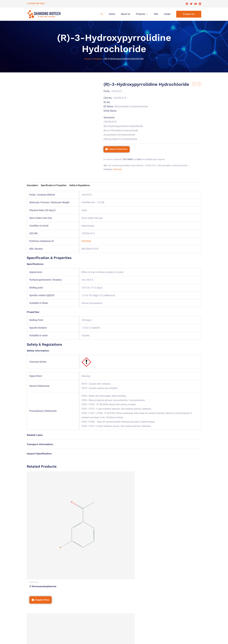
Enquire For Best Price (119, 149)
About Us (130, 14)
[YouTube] (196, 4)
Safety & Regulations (82, 186)
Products (143, 14)
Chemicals (118, 170)
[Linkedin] (187, 4)
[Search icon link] (108, 14)
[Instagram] (200, 4)
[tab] (33, 186)
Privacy (131, 639)
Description (33, 186)
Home (117, 14)
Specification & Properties (55, 186)
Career (168, 14)
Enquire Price (42, 535)
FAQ (158, 14)
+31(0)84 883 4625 (36, 3)
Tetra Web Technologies (189, 639)
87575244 (87, 242)
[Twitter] (191, 4)
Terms (141, 639)
